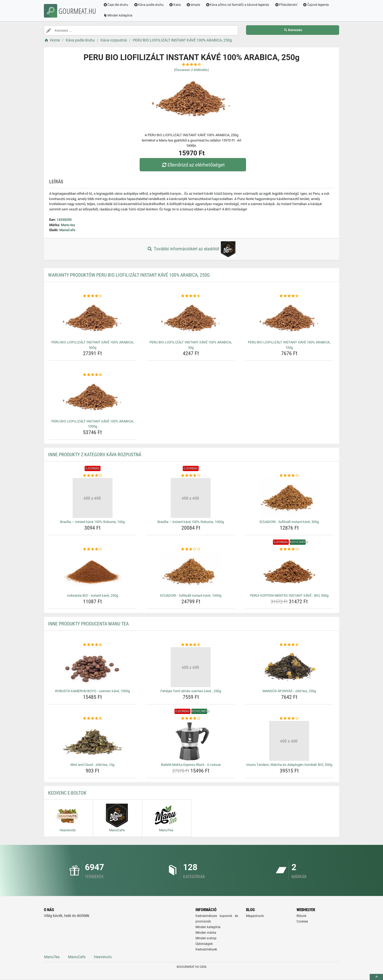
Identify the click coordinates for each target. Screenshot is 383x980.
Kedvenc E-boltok (67, 793)
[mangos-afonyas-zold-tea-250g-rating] (289, 645)
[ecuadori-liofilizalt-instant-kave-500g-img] (289, 498)
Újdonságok (204, 944)
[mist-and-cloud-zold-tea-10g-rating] (93, 719)
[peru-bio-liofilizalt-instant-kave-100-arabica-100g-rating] (289, 296)
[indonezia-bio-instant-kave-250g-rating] (93, 549)
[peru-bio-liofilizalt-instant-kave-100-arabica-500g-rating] (93, 296)
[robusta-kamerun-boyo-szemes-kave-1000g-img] (93, 667)
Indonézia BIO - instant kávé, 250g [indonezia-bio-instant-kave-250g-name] (93, 595)
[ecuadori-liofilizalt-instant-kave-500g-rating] (289, 476)
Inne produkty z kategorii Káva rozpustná (95, 454)
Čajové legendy (316, 5)
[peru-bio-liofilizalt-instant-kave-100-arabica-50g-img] (191, 318)
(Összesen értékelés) (191, 70)
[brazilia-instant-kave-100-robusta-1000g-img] (191, 498)
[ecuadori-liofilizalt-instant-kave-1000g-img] (191, 572)
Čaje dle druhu (116, 5)
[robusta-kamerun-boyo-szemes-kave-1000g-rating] (93, 645)
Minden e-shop (206, 938)
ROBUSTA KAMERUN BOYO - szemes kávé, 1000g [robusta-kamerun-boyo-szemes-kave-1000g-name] (92, 691)
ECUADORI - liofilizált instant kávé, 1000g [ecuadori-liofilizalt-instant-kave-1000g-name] (191, 595)
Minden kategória (118, 15)
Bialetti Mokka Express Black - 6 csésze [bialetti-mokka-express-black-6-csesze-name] (191, 765)
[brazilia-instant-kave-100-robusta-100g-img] (93, 498)
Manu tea (68, 225)
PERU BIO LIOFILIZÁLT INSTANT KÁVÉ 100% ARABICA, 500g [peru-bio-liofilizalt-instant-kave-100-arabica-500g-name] (93, 345)
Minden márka (206, 933)
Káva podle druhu (149, 5)
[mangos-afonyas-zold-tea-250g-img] (289, 667)
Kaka (175, 5)
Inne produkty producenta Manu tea (88, 624)
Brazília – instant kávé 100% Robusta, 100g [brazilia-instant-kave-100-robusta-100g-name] (92, 522)
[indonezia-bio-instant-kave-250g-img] (93, 572)
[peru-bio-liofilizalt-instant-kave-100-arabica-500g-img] (93, 318)
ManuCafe (67, 230)
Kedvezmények (206, 949)
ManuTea (52, 957)
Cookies (302, 921)
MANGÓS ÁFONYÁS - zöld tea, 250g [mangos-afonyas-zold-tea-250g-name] (289, 691)
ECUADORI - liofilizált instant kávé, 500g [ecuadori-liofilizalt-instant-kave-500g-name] (289, 522)
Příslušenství (286, 5)
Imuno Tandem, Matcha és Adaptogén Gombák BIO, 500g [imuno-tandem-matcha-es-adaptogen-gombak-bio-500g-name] (289, 765)
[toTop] (376, 977)
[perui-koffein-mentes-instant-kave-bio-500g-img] (289, 572)
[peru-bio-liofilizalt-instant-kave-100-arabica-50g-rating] (191, 296)
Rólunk (301, 916)
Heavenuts (103, 957)
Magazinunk (255, 916)
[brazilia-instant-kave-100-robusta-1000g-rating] (191, 476)
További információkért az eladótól (191, 249)
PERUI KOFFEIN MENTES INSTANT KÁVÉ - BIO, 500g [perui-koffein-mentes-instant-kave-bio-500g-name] (289, 595)
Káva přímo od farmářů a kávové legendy (238, 5)
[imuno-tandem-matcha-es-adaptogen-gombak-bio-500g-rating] (289, 719)
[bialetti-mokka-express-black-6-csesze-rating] (191, 719)
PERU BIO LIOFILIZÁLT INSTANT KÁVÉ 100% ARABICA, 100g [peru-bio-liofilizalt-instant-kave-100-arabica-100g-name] (289, 345)
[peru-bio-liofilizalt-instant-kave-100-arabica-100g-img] (289, 318)
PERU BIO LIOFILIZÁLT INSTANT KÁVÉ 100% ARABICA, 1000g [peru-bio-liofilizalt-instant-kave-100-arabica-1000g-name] (93, 424)
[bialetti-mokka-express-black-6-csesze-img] (191, 741)
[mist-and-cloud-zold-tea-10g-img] (93, 741)
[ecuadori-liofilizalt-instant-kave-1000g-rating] (191, 549)
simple (193, 5)
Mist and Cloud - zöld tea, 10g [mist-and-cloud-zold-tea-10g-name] (92, 765)
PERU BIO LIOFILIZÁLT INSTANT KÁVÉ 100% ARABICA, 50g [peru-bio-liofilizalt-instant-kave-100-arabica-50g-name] (191, 345)
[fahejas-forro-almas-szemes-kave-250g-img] (191, 667)
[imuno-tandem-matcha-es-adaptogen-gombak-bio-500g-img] (289, 741)
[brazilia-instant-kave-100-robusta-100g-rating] (93, 476)
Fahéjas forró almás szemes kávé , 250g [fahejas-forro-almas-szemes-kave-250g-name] (191, 691)
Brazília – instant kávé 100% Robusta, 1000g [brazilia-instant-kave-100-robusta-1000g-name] (191, 522)
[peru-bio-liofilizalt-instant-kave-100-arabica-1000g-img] (93, 397)
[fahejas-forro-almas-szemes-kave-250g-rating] (191, 645)
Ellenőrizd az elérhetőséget (193, 165)
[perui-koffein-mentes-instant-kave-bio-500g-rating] (289, 549)
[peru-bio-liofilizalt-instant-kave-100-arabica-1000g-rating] (93, 375)
